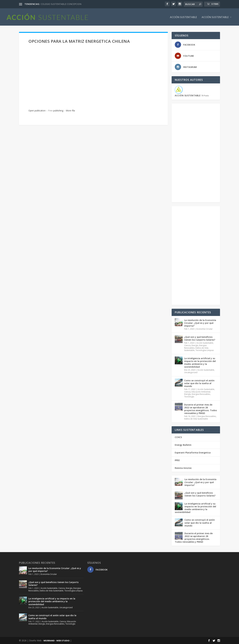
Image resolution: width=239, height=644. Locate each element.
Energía (195, 345)
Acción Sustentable (215, 17)
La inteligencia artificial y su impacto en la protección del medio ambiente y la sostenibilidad (200, 362)
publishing (58, 110)
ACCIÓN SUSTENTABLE (183, 17)
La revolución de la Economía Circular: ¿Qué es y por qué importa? (200, 323)
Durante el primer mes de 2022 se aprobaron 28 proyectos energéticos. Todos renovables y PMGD (201, 409)
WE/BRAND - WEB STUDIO (57, 640)
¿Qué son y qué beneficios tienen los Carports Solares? (200, 338)
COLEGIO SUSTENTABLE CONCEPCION (61, 4)
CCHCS (178, 437)
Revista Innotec (183, 468)
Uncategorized (191, 372)
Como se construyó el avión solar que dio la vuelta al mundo (199, 383)
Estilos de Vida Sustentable (196, 419)
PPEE (177, 460)
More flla (70, 110)
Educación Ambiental (201, 392)
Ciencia (187, 345)
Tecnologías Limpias (205, 350)
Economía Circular (205, 329)
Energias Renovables (201, 394)
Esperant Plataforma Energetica (193, 452)
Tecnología (189, 396)
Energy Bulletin (183, 445)
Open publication (37, 110)
